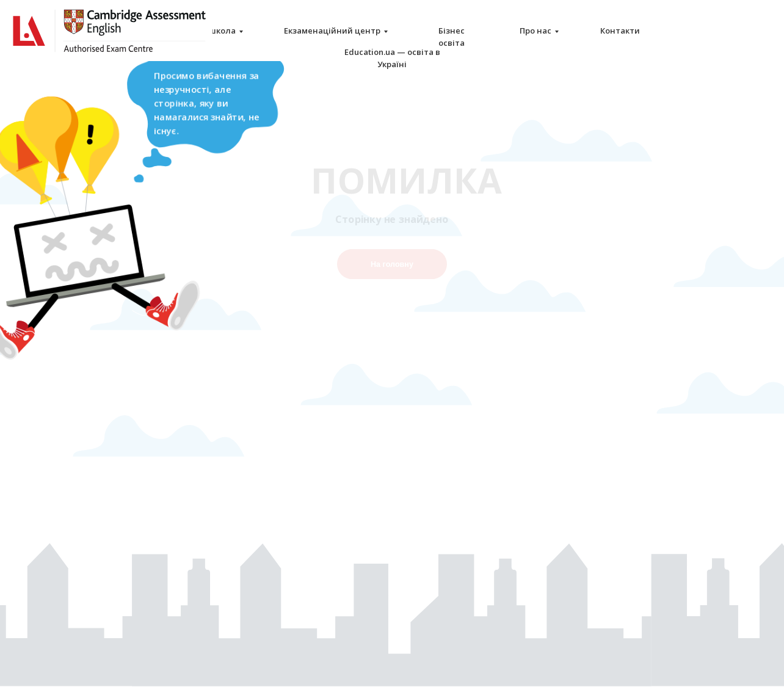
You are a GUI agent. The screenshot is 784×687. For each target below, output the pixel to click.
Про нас (535, 31)
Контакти (620, 31)
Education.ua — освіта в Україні (392, 58)
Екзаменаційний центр (332, 31)
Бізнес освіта (452, 37)
